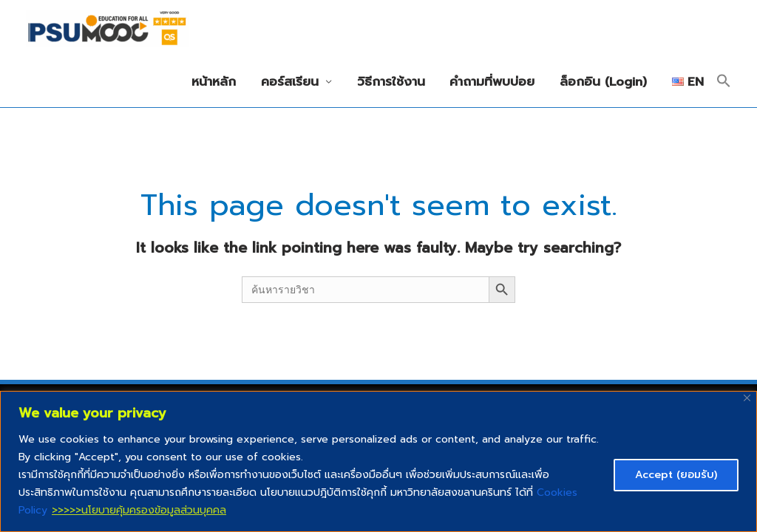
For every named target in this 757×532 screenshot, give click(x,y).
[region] (378, 461)
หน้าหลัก (214, 82)
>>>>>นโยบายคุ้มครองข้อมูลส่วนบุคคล (139, 510)
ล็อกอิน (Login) (603, 82)
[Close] (747, 398)
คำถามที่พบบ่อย (492, 82)
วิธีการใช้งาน (391, 82)
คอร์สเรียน (290, 82)
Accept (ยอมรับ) (676, 475)
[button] (724, 82)
